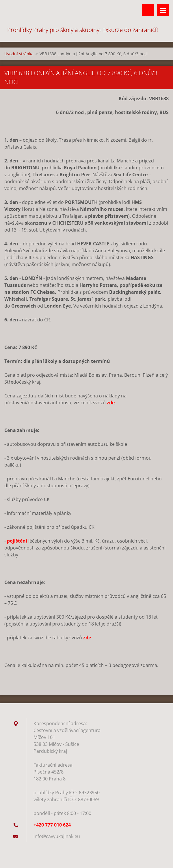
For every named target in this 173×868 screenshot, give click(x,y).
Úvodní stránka (19, 54)
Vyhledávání (148, 10)
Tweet (56, 678)
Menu (163, 10)
